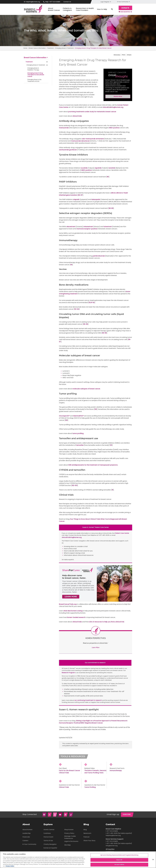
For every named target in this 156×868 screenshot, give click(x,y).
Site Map (67, 845)
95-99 (86, 324)
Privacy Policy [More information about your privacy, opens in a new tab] (10, 866)
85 (108, 177)
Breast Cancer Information (37, 48)
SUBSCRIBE (127, 815)
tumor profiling (78, 433)
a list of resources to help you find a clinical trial (106, 622)
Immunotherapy (116, 770)
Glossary (117, 55)
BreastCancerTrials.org (68, 604)
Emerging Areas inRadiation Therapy (33, 69)
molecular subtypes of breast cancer (86, 389)
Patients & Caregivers (67, 9)
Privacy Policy (69, 833)
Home (25, 48)
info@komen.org (112, 846)
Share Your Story (89, 841)
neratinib (112, 168)
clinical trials (77, 116)
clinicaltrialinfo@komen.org (113, 107)
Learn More (96, 647)
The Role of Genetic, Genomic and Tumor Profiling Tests (95, 772)
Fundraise (47, 833)
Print (124, 55)
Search (112, 9)
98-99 (104, 333)
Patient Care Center (122, 533)
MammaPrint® (79, 416)
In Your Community (29, 844)
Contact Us (67, 2)
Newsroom (87, 833)
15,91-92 (92, 303)
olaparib (76, 199)
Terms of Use (48, 841)
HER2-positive (114, 128)
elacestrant (71, 227)
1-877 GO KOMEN (112, 831)
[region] (78, 860)
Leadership (27, 833)
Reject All (119, 860)
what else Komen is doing (73, 611)
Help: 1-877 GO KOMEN (53, 2)
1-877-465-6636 (112, 833)
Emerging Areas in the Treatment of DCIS (34, 80)
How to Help (102, 9)
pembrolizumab (99, 256)
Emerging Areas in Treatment (64, 48)
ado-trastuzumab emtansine (93, 139)
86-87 (80, 195)
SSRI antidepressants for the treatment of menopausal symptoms (93, 465)
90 (71, 265)
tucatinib (84, 168)
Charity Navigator (50, 844)
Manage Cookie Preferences (70, 837)
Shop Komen (69, 830)
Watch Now (118, 96)
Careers (25, 841)
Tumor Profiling (90, 787)
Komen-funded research (76, 617)
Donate (125, 8)
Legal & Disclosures (71, 841)
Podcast (86, 837)
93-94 (77, 309)
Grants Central (49, 830)
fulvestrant (108, 227)
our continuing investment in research (88, 700)
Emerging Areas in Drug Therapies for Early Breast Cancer (36, 75)
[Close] (153, 859)
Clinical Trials (64, 787)
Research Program (68, 673)
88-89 (111, 208)
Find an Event (48, 837)
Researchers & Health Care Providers (85, 9)
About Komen (27, 830)
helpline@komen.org (33, 2)
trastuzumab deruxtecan (80, 141)
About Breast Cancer (54, 9)
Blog (85, 830)
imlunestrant (88, 227)
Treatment (50, 48)
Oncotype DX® (64, 416)
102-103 (75, 485)
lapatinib (98, 168)
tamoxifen (80, 445)
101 (111, 445)
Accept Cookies (119, 865)
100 (96, 409)
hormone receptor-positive (87, 229)
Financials (26, 837)
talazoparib (96, 199)
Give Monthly (125, 12)
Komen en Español (50, 848)
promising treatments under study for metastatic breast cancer (92, 112)
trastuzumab (64, 128)
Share (129, 55)
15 (113, 490)
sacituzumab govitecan (68, 150)
